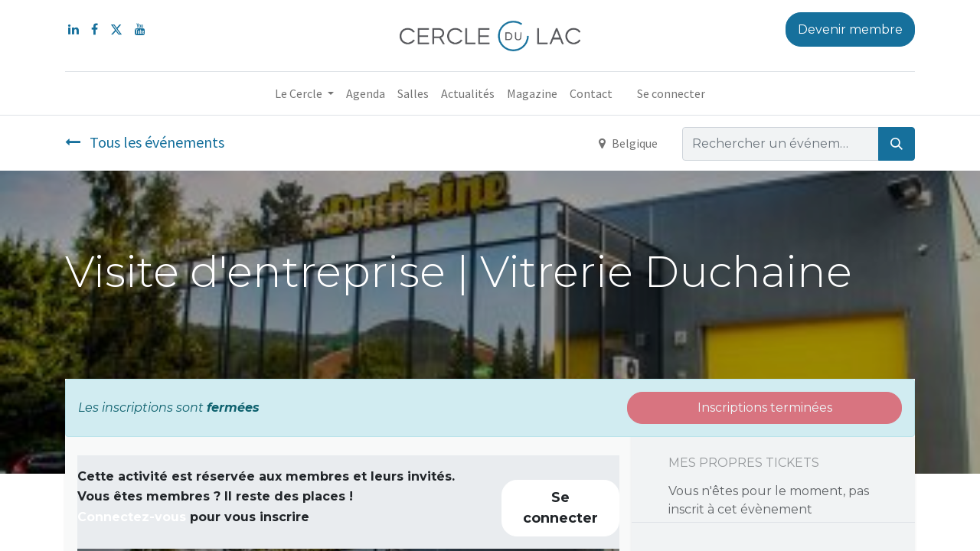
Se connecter (671, 93)
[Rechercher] (897, 144)
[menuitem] (366, 93)
